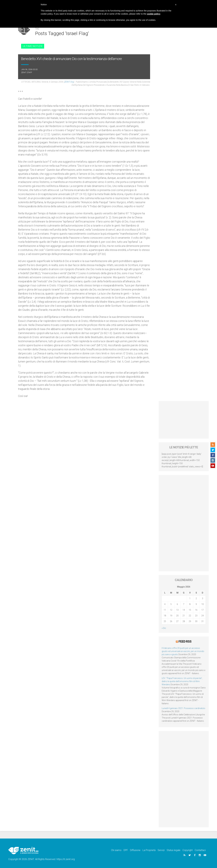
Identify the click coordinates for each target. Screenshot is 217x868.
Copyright (188, 850)
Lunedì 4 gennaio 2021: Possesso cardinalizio (183, 708)
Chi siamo (116, 850)
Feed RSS (185, 641)
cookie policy (154, 14)
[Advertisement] (184, 420)
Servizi (161, 850)
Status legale (174, 850)
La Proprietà (149, 850)
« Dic (164, 628)
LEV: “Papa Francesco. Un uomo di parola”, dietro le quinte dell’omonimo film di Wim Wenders (182, 681)
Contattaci (200, 850)
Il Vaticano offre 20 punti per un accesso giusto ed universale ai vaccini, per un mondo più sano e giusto (183, 651)
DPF (126, 850)
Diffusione (135, 850)
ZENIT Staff (27, 72)
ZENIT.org (69, 82)
